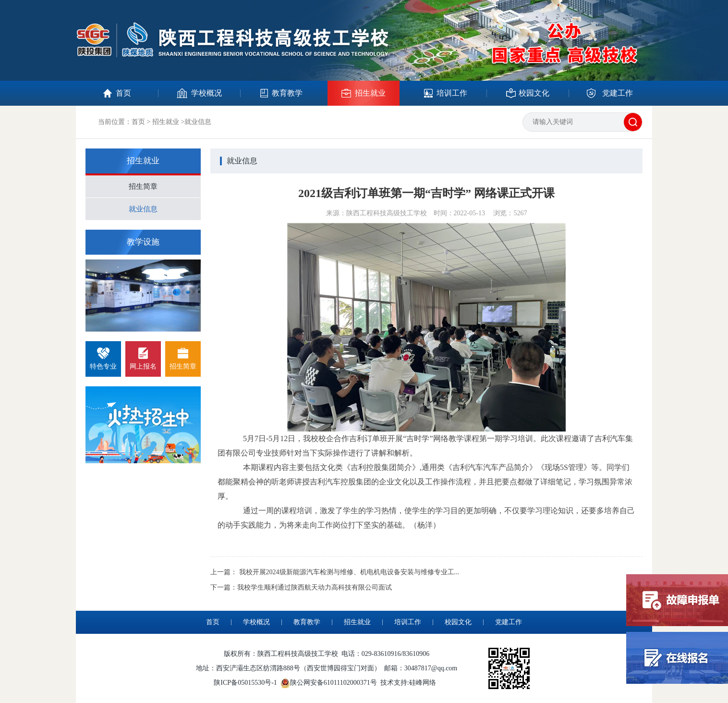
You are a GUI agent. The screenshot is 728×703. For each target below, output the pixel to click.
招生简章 (143, 186)
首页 (138, 122)
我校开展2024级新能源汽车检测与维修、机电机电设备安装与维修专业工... (349, 572)
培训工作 (408, 622)
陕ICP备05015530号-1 (245, 683)
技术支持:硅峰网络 (408, 683)
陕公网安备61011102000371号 (334, 683)
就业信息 (143, 209)
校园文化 (458, 622)
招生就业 (166, 122)
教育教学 (307, 622)
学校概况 (256, 622)
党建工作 (509, 622)
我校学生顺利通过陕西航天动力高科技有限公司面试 (315, 587)
